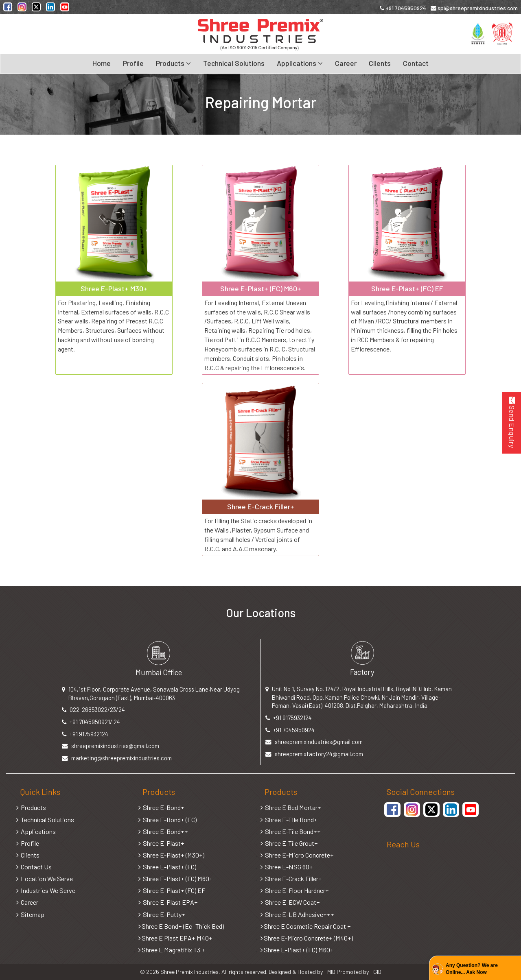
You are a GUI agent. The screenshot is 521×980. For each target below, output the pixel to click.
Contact (416, 63)
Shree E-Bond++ (163, 831)
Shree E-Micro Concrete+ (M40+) (307, 938)
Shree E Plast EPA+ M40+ (175, 938)
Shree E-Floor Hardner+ (295, 890)
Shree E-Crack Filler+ (291, 879)
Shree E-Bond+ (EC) (167, 820)
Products (31, 807)
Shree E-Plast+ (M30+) (171, 855)
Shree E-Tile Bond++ (291, 831)
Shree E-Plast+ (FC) (167, 867)
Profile (133, 63)
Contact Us (34, 867)
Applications (36, 831)
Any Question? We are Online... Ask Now (472, 969)
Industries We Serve (46, 890)
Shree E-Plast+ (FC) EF (172, 890)
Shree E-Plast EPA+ (168, 902)
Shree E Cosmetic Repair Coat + (306, 926)
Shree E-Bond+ (161, 807)
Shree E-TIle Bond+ (289, 820)
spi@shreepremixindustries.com (474, 8)
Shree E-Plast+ (161, 843)
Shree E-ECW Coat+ (290, 902)
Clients (380, 63)
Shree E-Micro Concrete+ (297, 855)
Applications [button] (300, 63)
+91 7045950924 (403, 8)
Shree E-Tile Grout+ (289, 843)
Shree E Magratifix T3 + (172, 950)
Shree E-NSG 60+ (287, 867)
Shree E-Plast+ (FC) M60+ (176, 879)
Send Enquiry (512, 422)
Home (102, 63)
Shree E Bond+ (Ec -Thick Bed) (181, 926)
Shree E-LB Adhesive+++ (297, 914)
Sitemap (30, 914)
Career (346, 63)
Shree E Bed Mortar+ (291, 807)
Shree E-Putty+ (162, 914)
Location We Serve (45, 879)
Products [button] (173, 63)
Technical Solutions (234, 63)
